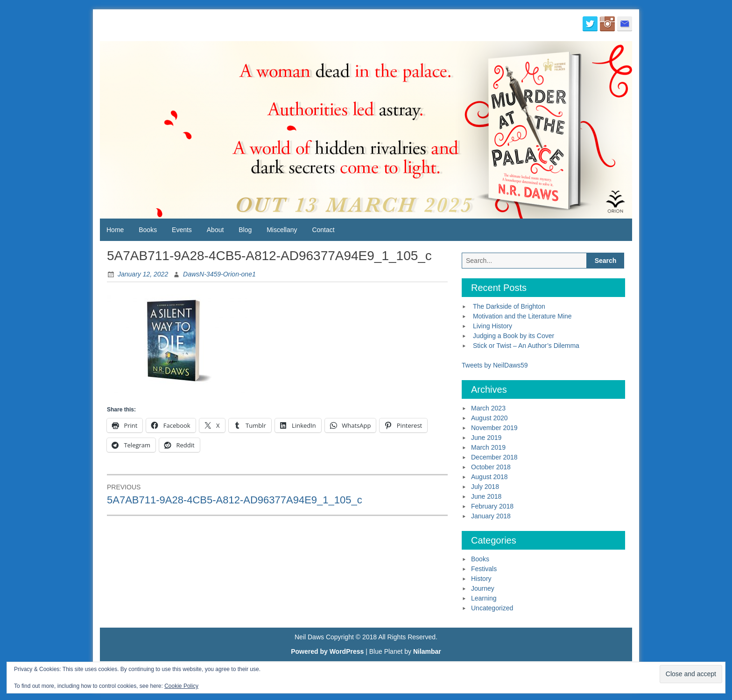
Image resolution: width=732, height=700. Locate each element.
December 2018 (494, 457)
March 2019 (488, 447)
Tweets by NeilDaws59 (495, 365)
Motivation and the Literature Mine (522, 316)
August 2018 (489, 477)
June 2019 (486, 438)
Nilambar (427, 651)
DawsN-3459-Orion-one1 (219, 274)
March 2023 (488, 408)
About (215, 230)
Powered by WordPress (327, 651)
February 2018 (492, 506)
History (481, 579)
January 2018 (491, 516)
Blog (245, 230)
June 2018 (486, 496)
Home (115, 230)
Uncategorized (492, 608)
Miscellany (282, 230)
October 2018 (491, 467)
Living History (493, 326)
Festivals (484, 569)
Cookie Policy (181, 686)
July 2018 (485, 487)
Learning (484, 598)
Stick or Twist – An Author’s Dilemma (526, 346)
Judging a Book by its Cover (514, 336)
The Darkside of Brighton (509, 306)
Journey (483, 588)
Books (148, 230)
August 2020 (489, 418)
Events (182, 230)
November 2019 (494, 428)
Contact (323, 230)
